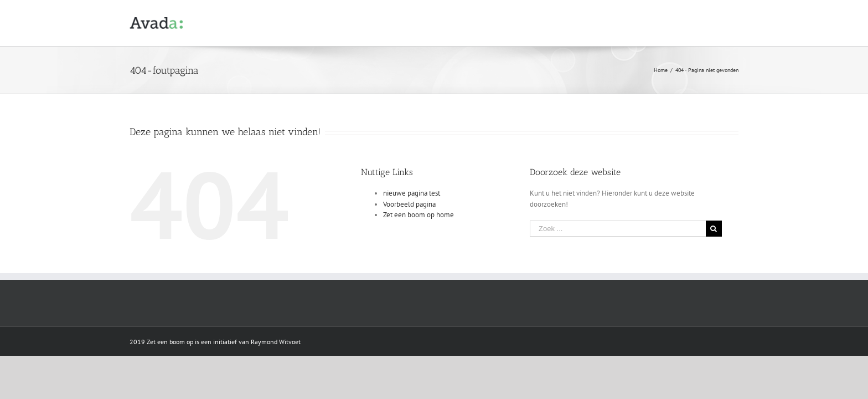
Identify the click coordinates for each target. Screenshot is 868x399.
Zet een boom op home (418, 215)
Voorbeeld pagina (409, 204)
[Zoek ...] (618, 229)
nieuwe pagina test (412, 193)
